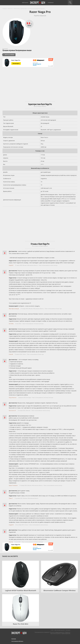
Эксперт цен (38, 3)
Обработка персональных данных (60, 633)
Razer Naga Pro (16, 60)
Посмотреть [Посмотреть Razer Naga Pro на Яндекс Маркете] (16, 63)
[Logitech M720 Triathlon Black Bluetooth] (21, 574)
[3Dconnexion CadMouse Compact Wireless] (59, 574)
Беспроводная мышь (37, 65)
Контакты (68, 630)
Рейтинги (25, 3)
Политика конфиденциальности (57, 632)
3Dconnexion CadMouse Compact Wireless (59, 590)
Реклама (14, 639)
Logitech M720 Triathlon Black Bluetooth (21, 590)
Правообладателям (66, 634)
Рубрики (51, 3)
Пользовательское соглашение (42, 632)
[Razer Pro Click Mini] (21, 608)
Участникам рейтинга (17, 641)
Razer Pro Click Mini (21, 624)
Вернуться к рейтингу (9, 55)
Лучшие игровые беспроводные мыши (17, 50)
